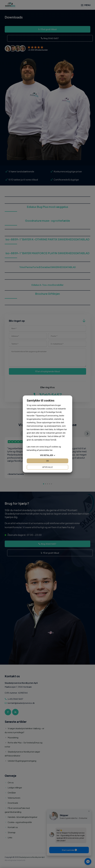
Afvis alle (47, 467)
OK (47, 461)
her (51, 450)
